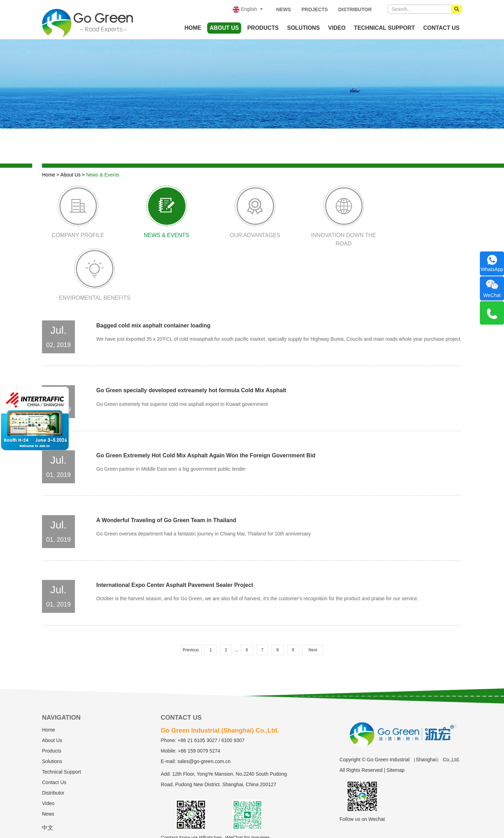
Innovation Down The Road (288, 239)
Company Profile (69, 235)
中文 (48, 766)
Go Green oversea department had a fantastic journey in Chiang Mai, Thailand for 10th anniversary (204, 472)
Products (263, 28)
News (283, 9)
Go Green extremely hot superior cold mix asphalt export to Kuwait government (182, 341)
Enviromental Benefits (362, 239)
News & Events (103, 175)
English (245, 10)
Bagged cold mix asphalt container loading (153, 262)
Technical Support (384, 28)
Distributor (355, 9)
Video (337, 28)
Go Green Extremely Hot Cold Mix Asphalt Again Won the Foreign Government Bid (206, 393)
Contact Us (441, 28)
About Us (224, 28)
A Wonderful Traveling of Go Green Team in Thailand (166, 458)
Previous (191, 588)
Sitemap (395, 708)
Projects (314, 9)
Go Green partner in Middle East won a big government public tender (171, 407)
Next (313, 588)
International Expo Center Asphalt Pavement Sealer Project (175, 523)
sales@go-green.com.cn (204, 699)
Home (193, 28)
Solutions (303, 28)
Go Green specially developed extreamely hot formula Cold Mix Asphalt (191, 328)
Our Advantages (215, 235)
